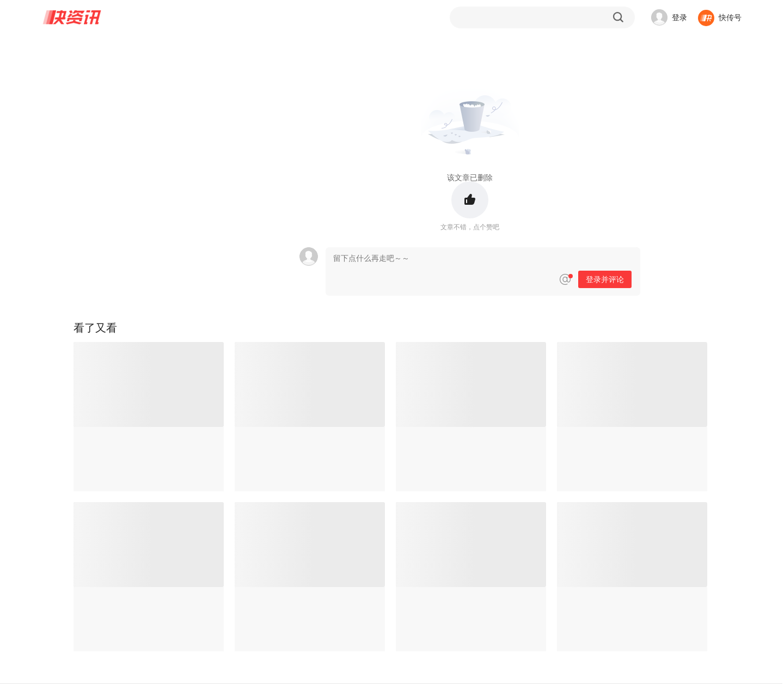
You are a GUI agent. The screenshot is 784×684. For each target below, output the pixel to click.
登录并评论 (605, 279)
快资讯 (72, 17)
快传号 (730, 17)
